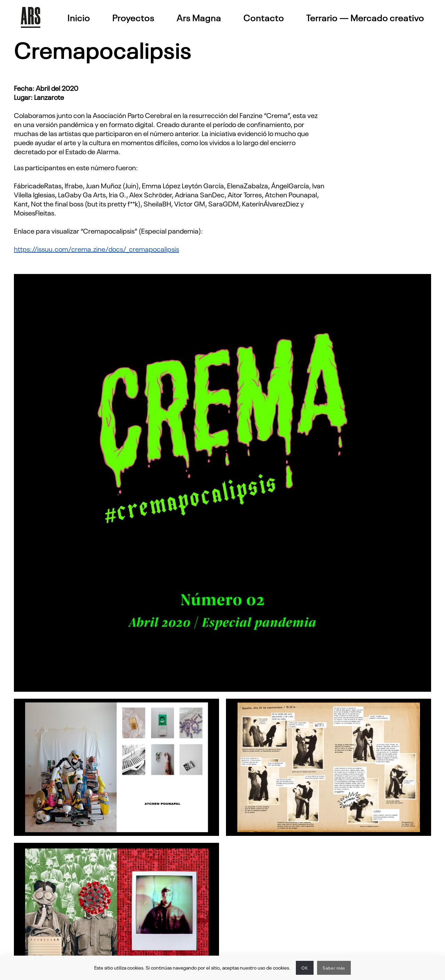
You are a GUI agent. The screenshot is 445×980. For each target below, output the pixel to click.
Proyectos (133, 17)
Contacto (264, 17)
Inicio (79, 17)
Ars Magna (199, 17)
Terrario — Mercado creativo (365, 17)
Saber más (334, 968)
